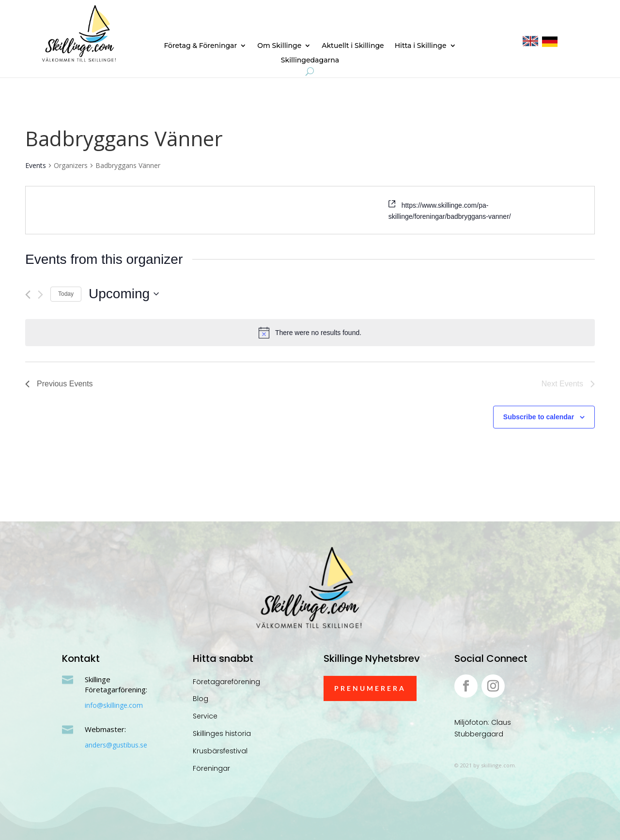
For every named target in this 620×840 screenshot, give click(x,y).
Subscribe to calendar (539, 417)
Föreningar (211, 768)
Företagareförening (226, 682)
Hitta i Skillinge (421, 46)
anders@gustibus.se (116, 745)
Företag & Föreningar (200, 46)
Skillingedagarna (310, 61)
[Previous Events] (28, 295)
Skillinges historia (222, 733)
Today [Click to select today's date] (66, 294)
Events (36, 165)
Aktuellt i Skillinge (353, 46)
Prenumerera (370, 688)
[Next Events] (40, 295)
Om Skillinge (279, 46)
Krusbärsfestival (220, 751)
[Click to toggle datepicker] (124, 294)
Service (205, 716)
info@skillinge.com (114, 705)
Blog (201, 699)
